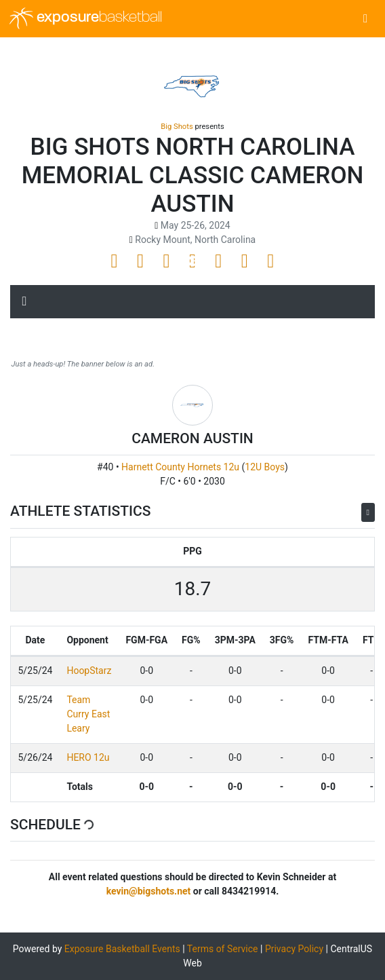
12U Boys (265, 467)
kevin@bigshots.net (149, 891)
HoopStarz (89, 671)
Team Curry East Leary (88, 714)
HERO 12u (88, 757)
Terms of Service (223, 949)
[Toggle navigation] (366, 19)
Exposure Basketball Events (122, 949)
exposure (86, 18)
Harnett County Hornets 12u (180, 467)
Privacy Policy (294, 949)
